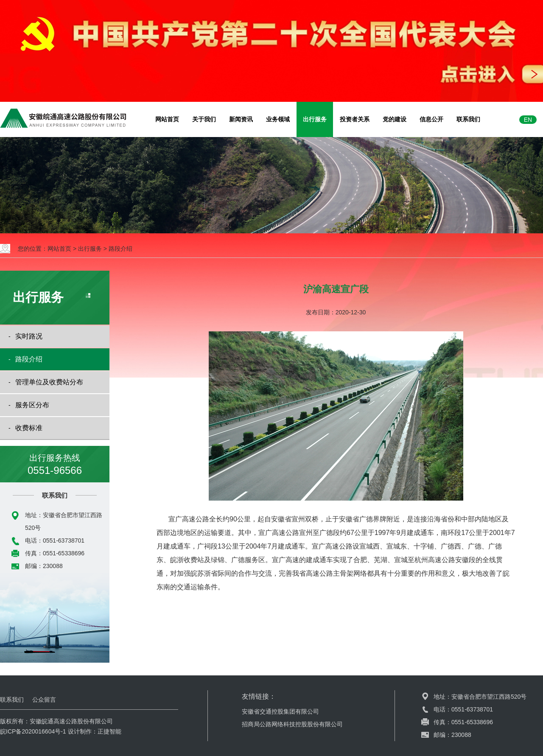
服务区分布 (32, 405)
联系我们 (468, 119)
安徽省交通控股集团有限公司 (280, 711)
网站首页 (167, 119)
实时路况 (29, 336)
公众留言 (44, 700)
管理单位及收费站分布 (49, 382)
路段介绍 (120, 249)
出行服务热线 (55, 465)
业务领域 (278, 119)
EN (528, 120)
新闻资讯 (241, 119)
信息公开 (431, 119)
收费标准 (29, 428)
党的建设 (395, 119)
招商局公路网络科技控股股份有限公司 (292, 724)
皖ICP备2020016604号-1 (33, 731)
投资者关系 (355, 119)
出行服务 (315, 119)
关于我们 (204, 119)
